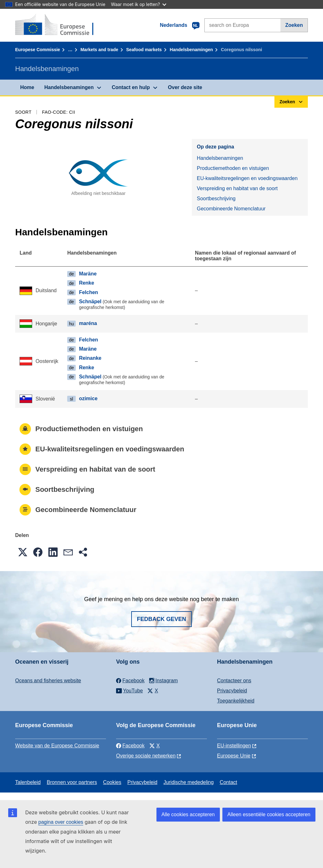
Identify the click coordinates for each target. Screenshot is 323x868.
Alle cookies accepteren (188, 814)
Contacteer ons (234, 681)
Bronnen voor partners (72, 782)
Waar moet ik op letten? (139, 4)
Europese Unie (234, 756)
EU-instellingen (234, 746)
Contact (229, 782)
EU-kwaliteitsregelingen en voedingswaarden (247, 178)
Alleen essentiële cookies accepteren (269, 814)
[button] (23, 552)
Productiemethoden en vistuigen (233, 168)
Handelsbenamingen (191, 50)
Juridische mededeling (188, 782)
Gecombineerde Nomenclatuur (231, 209)
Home (27, 87)
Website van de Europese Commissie (57, 746)
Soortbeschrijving (216, 199)
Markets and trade (99, 50)
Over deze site (185, 87)
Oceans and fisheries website (48, 681)
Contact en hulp (131, 87)
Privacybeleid (232, 691)
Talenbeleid (28, 782)
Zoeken (294, 25)
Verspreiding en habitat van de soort (237, 188)
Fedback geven (161, 619)
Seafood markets (144, 50)
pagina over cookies (61, 822)
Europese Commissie (38, 50)
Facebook (130, 746)
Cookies (112, 782)
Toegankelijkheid (236, 701)
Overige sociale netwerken (146, 756)
